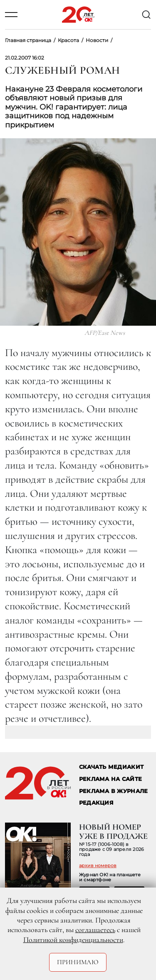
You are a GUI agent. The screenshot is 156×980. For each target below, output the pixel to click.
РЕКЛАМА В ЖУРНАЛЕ (113, 791)
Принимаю (78, 962)
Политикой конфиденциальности (73, 940)
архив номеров (98, 865)
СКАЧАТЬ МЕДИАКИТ (111, 767)
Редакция (96, 803)
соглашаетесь (95, 930)
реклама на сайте (110, 779)
